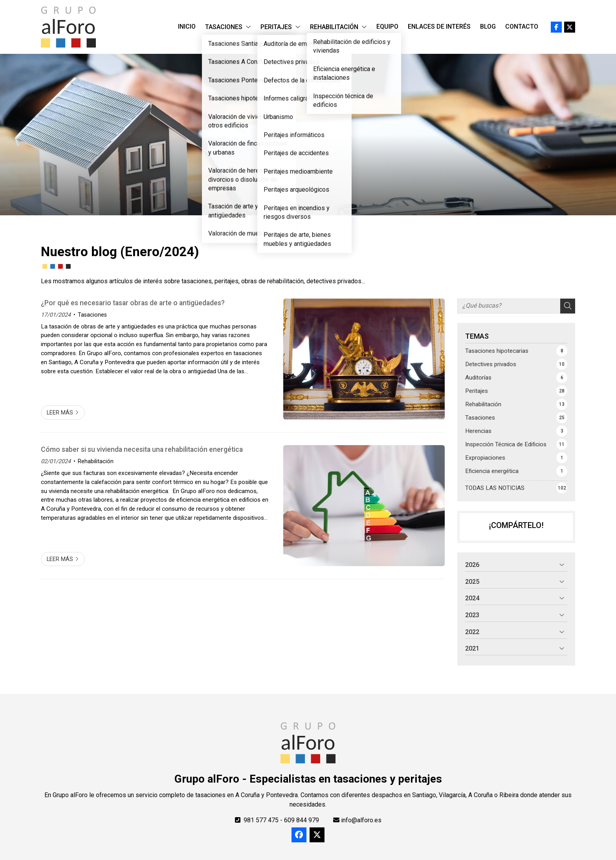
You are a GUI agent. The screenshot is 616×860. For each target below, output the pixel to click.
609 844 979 (302, 820)
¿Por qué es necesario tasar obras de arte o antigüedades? (133, 303)
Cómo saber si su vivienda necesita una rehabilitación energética (142, 449)
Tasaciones (92, 315)
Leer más (60, 413)
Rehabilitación (96, 461)
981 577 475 (261, 820)
